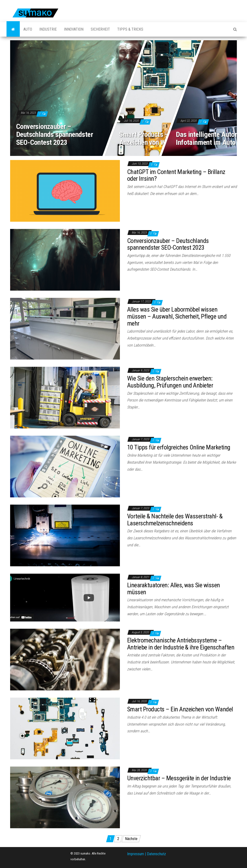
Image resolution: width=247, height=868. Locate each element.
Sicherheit (100, 29)
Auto (28, 29)
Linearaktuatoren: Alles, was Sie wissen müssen (174, 589)
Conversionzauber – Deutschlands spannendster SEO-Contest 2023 (55, 134)
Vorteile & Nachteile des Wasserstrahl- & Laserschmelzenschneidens (175, 520)
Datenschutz (156, 854)
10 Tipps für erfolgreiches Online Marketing (179, 447)
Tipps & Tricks (130, 29)
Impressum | (137, 854)
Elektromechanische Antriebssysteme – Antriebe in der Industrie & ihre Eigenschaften (181, 644)
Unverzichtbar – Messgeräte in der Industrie (179, 778)
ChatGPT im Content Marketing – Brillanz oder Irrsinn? (176, 175)
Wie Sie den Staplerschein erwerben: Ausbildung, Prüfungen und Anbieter (170, 382)
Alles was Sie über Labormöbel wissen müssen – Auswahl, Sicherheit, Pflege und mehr (177, 316)
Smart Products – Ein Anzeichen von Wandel (150, 138)
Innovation (74, 29)
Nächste (131, 839)
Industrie (48, 29)
